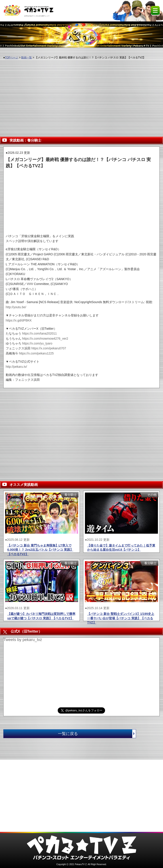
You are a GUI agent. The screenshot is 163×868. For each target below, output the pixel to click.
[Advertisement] (81, 95)
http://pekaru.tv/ (16, 367)
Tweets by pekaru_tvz (23, 640)
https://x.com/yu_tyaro (37, 343)
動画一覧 (27, 58)
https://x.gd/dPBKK (19, 320)
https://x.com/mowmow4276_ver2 (45, 339)
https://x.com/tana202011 (39, 333)
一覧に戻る (97, 734)
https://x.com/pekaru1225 (36, 353)
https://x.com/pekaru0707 (49, 348)
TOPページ (12, 58)
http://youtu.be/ (16, 307)
